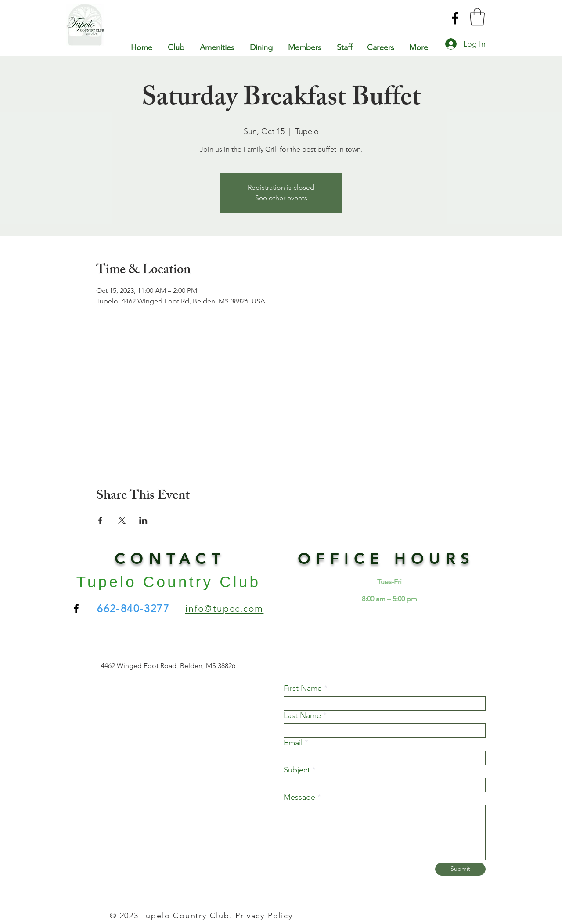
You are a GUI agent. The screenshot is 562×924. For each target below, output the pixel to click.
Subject (297, 770)
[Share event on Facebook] (100, 520)
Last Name (302, 715)
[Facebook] (455, 18)
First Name (303, 688)
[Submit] (460, 869)
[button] (477, 17)
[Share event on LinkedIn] (143, 520)
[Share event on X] (122, 520)
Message (299, 797)
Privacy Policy (264, 916)
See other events (281, 198)
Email (293, 743)
